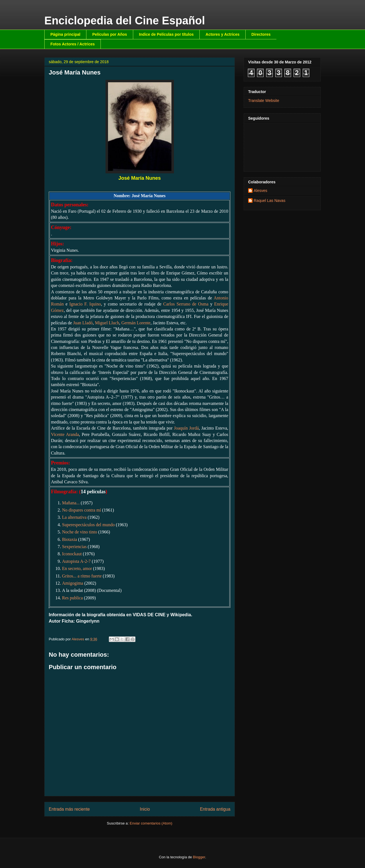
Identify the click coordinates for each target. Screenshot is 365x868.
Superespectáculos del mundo (88, 525)
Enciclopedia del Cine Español (125, 20)
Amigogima (73, 583)
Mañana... (71, 503)
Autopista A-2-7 (76, 561)
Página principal (65, 34)
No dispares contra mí (82, 510)
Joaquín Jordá (186, 428)
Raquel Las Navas (269, 201)
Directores (261, 34)
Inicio (145, 809)
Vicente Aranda (65, 434)
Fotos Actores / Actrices (73, 44)
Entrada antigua (215, 809)
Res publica (72, 598)
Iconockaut (72, 554)
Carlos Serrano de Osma (186, 304)
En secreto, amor (77, 568)
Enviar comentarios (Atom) (151, 823)
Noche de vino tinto (80, 532)
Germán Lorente (136, 323)
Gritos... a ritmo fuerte (82, 576)
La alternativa (74, 517)
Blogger (199, 857)
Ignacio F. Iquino (85, 304)
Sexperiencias (74, 547)
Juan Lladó (83, 323)
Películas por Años (110, 34)
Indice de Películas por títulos (166, 34)
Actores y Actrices (222, 34)
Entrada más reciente (69, 809)
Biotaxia (70, 539)
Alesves (260, 191)
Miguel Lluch (107, 323)
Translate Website (264, 101)
